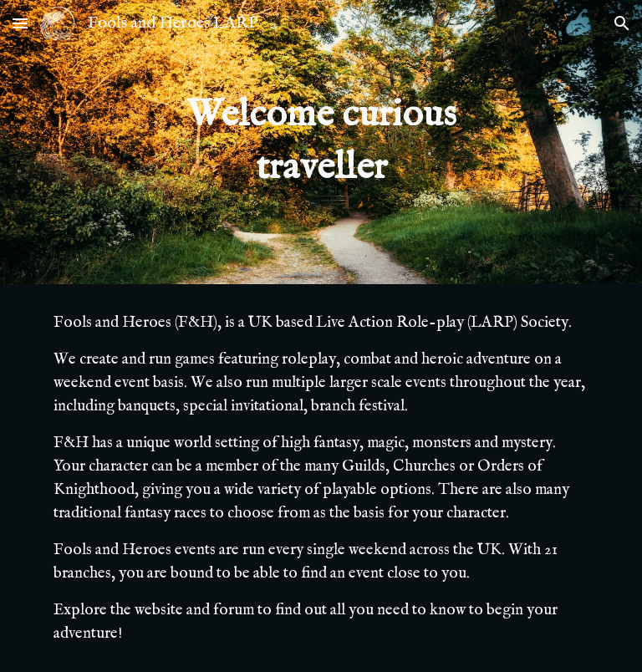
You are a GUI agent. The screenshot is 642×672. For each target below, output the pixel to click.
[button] (20, 23)
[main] (321, 142)
